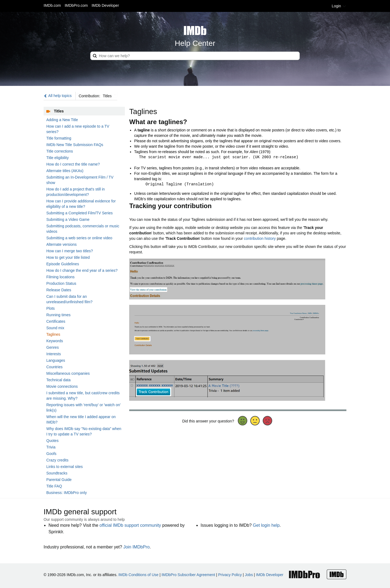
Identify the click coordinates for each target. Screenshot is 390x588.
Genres (53, 347)
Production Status (61, 283)
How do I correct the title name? (73, 164)
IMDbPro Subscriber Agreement (188, 575)
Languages (56, 360)
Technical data (58, 380)
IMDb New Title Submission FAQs (75, 145)
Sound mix (55, 328)
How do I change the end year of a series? (82, 270)
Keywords (55, 341)
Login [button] (339, 6)
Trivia (51, 447)
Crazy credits (57, 460)
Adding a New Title (62, 120)
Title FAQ (54, 486)
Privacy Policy (230, 575)
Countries (54, 367)
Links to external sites (65, 467)
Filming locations (60, 277)
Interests (54, 354)
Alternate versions (61, 244)
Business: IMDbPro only (66, 493)
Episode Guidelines (63, 264)
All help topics (58, 96)
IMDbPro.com (76, 5)
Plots (51, 308)
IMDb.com (52, 5)
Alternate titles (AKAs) (65, 171)
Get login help (266, 525)
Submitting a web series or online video (79, 238)
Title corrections (60, 151)
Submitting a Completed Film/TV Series (79, 213)
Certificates (56, 321)
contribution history (260, 238)
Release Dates (59, 290)
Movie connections (62, 386)
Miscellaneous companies (68, 373)
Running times (58, 315)
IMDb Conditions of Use (138, 575)
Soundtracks (57, 473)
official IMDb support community (130, 525)
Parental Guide (59, 480)
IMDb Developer (105, 5)
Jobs (249, 575)
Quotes (52, 441)
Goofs (51, 454)
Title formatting (59, 138)
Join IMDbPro (136, 547)
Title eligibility (58, 158)
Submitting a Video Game (68, 219)
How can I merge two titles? (70, 251)
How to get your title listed (68, 257)
